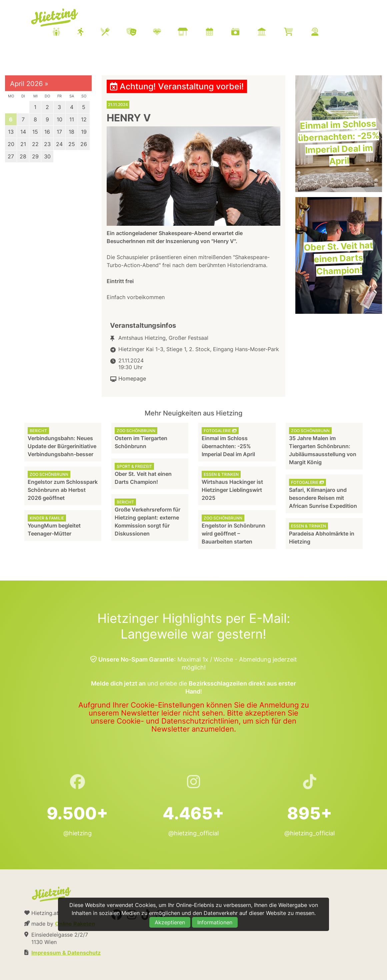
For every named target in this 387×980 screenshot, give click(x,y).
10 (59, 119)
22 (35, 144)
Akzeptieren (170, 922)
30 (47, 156)
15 (35, 132)
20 (11, 144)
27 (11, 156)
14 (23, 132)
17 (59, 132)
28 (23, 156)
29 (35, 156)
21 (23, 144)
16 (47, 132)
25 (72, 144)
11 (72, 119)
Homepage (132, 378)
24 (59, 144)
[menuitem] (194, 33)
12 (84, 119)
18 (71, 132)
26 (84, 144)
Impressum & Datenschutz (66, 953)
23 (47, 144)
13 (11, 132)
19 (84, 132)
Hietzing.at (55, 18)
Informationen (215, 922)
